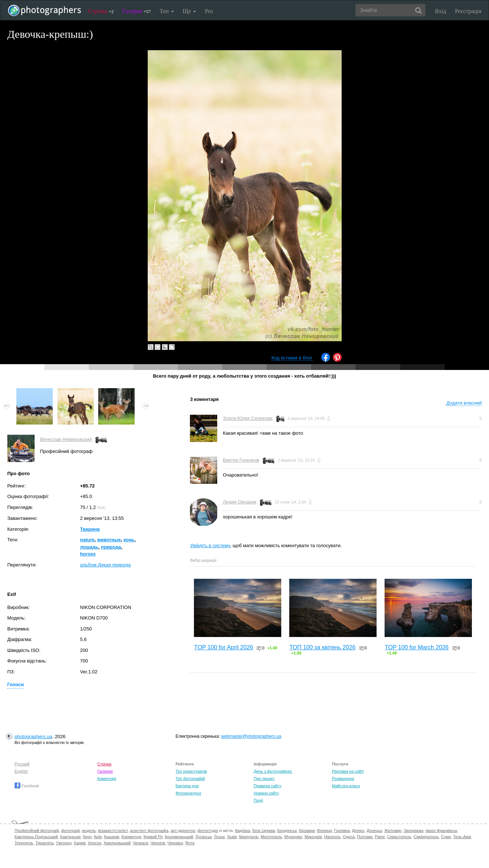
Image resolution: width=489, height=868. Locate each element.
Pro (209, 11)
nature (87, 540)
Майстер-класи (346, 786)
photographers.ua (33, 736)
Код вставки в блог (292, 358)
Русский (22, 764)
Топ (166, 11)
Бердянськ (287, 831)
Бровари (307, 831)
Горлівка (342, 831)
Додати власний (464, 403)
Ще (189, 11)
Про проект (264, 779)
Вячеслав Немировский (66, 439)
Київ (98, 837)
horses (88, 554)
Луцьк (219, 837)
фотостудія (208, 831)
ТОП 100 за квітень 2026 (322, 647)
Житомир (393, 831)
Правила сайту (267, 786)
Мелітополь (271, 837)
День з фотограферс (273, 771)
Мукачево (293, 837)
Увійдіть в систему (210, 546)
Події (258, 800)
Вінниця (325, 831)
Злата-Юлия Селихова (247, 418)
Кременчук (131, 837)
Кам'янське (70, 837)
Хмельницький (117, 843)
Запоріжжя (414, 831)
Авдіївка (243, 831)
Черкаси (140, 843)
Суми (446, 837)
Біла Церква (264, 831)
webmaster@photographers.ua (251, 736)
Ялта (190, 843)
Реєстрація (468, 11)
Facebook (27, 786)
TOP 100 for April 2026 (223, 647)
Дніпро (358, 831)
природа (111, 547)
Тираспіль (45, 843)
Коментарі (107, 779)
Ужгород (64, 843)
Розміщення (343, 779)
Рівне (380, 837)
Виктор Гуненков (241, 460)
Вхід (441, 11)
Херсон (94, 843)
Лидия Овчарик (239, 502)
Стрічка (101, 11)
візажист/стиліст (113, 831)
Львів (232, 837)
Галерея (137, 11)
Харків (79, 843)
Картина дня (187, 786)
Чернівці (175, 843)
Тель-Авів (462, 837)
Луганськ (204, 837)
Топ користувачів (191, 771)
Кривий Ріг (153, 837)
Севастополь (399, 837)
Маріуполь (249, 837)
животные (109, 540)
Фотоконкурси (188, 793)
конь (129, 540)
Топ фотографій (190, 779)
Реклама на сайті (348, 771)
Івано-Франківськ (441, 831)
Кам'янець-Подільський (36, 837)
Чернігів (158, 843)
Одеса (349, 837)
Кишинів (112, 837)
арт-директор (183, 831)
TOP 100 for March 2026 (417, 647)
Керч (87, 837)
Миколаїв (313, 837)
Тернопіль (24, 843)
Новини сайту (266, 793)
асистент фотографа (149, 831)
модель (89, 831)
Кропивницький (179, 837)
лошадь (89, 547)
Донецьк (374, 831)
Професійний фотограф (37, 831)
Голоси (15, 684)
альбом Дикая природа (105, 565)
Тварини (90, 529)
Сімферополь (426, 837)
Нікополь (332, 837)
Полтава (365, 837)
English (21, 771)
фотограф (70, 831)
